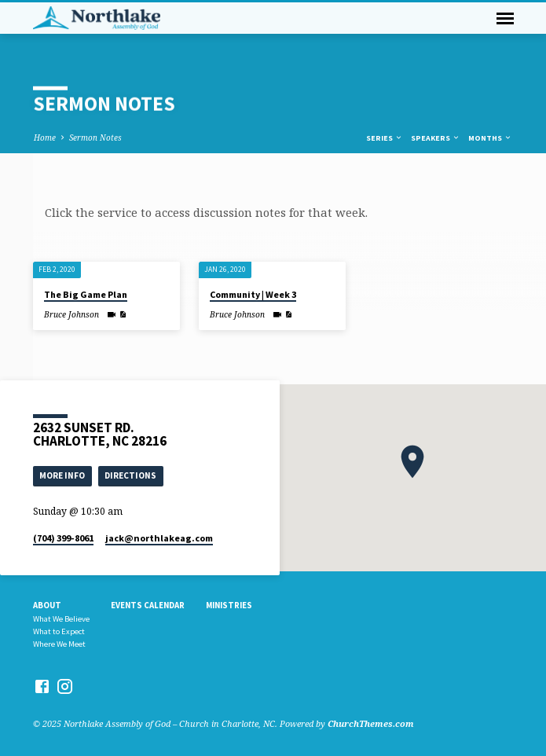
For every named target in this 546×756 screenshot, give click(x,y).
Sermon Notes (95, 138)
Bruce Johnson (71, 314)
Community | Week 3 (253, 294)
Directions (130, 475)
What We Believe (61, 619)
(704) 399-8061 (63, 538)
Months (490, 138)
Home (45, 138)
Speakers (436, 138)
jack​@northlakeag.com (159, 538)
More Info (62, 475)
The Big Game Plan (86, 294)
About (47, 605)
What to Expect (59, 631)
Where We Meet (59, 644)
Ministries (229, 605)
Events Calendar (148, 605)
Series (385, 138)
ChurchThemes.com (371, 723)
